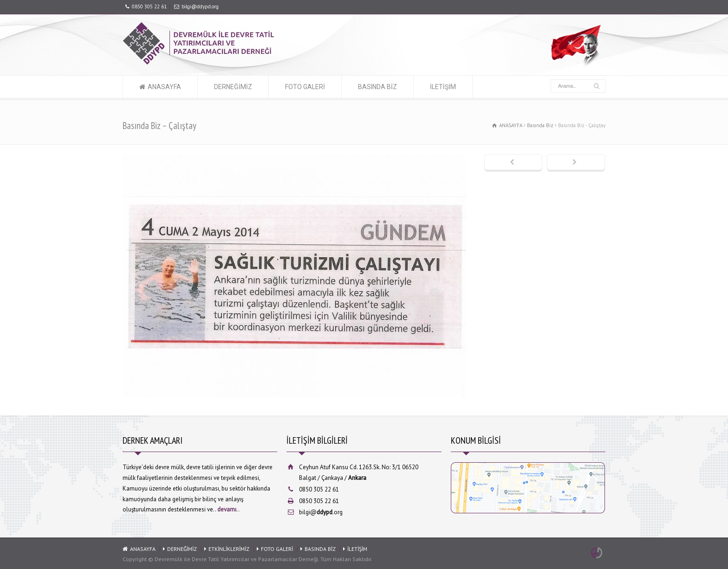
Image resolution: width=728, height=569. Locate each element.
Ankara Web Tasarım (598, 553)
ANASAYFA (164, 87)
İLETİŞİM (443, 87)
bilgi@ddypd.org (200, 6)
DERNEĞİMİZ (233, 87)
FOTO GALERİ (305, 87)
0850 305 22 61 (149, 6)
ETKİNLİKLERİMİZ (229, 549)
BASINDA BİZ (377, 87)
